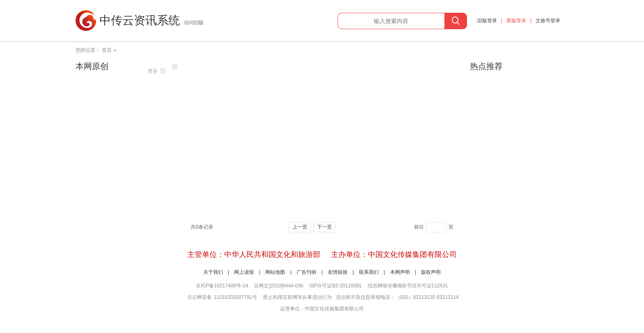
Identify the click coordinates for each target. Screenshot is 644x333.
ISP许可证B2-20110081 (335, 286)
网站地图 (275, 272)
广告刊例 (306, 272)
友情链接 (338, 272)
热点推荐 (486, 66)
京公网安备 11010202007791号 (222, 297)
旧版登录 (487, 21)
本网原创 (92, 66)
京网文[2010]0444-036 (278, 286)
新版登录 (516, 21)
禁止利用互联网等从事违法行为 (297, 297)
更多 (153, 71)
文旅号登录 (548, 21)
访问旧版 (194, 23)
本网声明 (400, 272)
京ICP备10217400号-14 (222, 286)
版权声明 (431, 272)
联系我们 (369, 272)
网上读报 (244, 272)
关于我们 (213, 272)
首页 (107, 50)
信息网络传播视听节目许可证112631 (408, 286)
